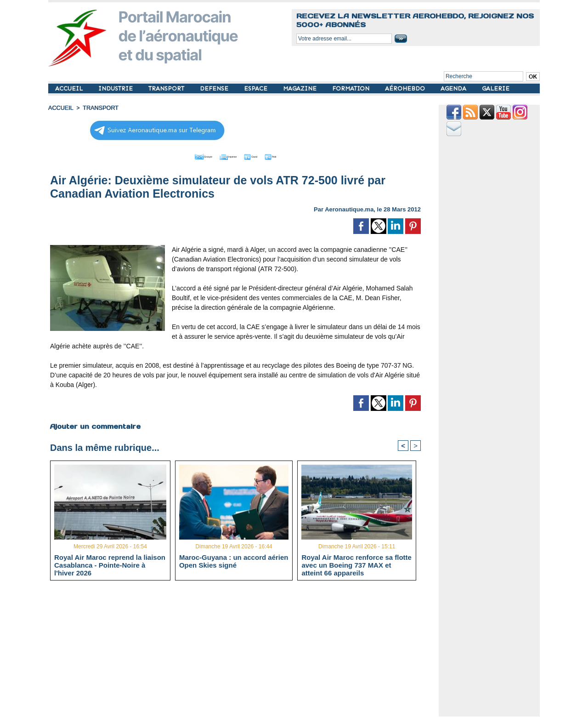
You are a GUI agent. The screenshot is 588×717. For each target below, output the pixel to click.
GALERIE (496, 88)
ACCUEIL (70, 88)
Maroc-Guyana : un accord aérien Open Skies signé (234, 561)
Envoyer (183, 155)
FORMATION (352, 88)
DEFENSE (215, 88)
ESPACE (257, 88)
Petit (294, 155)
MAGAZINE (301, 88)
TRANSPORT (167, 88)
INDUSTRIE (116, 88)
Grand (263, 155)
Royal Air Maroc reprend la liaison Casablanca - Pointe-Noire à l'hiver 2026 (110, 564)
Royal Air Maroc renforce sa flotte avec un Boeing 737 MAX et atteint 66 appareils (356, 564)
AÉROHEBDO (406, 88)
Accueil (60, 108)
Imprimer (225, 155)
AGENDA (454, 88)
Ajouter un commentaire (95, 425)
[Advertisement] (242, 652)
